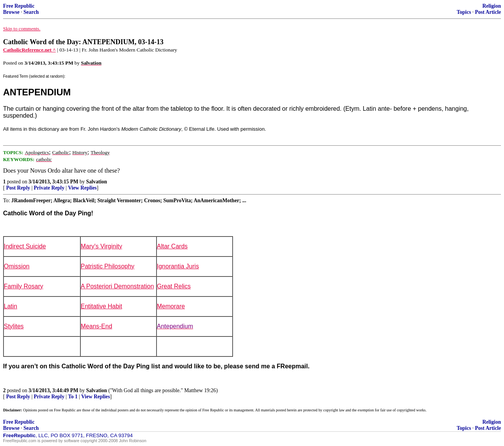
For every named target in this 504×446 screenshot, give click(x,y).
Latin (11, 306)
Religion (492, 6)
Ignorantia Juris (178, 266)
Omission (17, 266)
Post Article (488, 12)
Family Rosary (23, 286)
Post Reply (18, 188)
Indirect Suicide (25, 246)
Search (31, 12)
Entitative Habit (101, 306)
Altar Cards (172, 246)
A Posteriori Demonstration (117, 286)
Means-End (96, 326)
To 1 (73, 397)
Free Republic (19, 6)
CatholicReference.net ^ (29, 50)
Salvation (96, 182)
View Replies (82, 188)
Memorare (171, 306)
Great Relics (174, 286)
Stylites (14, 326)
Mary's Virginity (101, 246)
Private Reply (49, 188)
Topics (464, 12)
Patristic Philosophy (108, 266)
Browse (11, 12)
